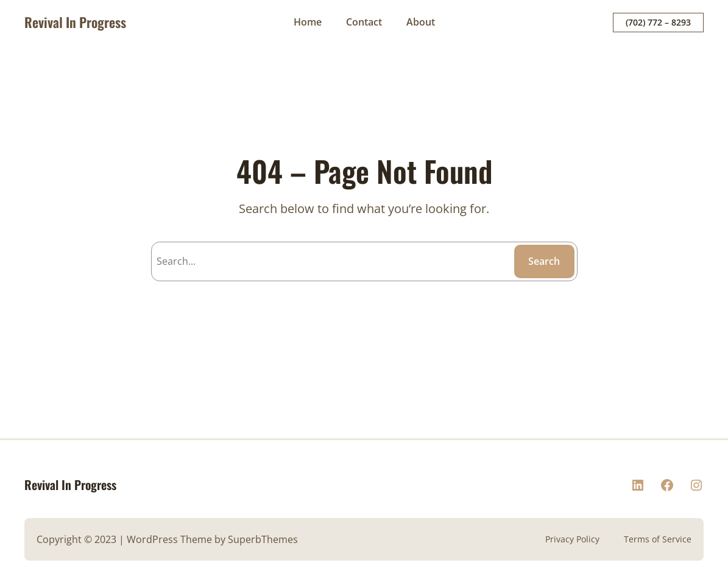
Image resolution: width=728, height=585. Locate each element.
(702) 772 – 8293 (658, 22)
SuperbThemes (263, 539)
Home (308, 22)
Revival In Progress (75, 22)
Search (544, 261)
